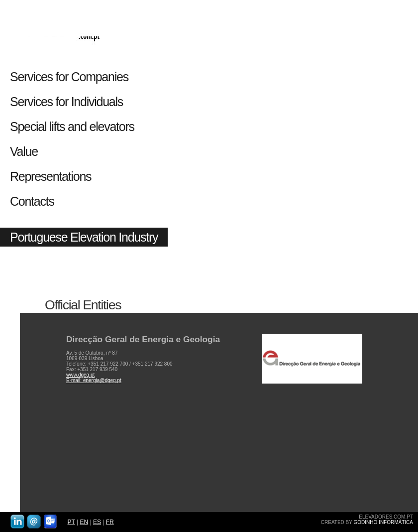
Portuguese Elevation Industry (84, 237)
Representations (51, 176)
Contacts (32, 201)
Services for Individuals (68, 102)
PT (71, 522)
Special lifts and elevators (72, 127)
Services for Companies (69, 77)
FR (110, 522)
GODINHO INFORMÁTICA (383, 522)
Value (24, 151)
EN (84, 522)
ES (97, 522)
